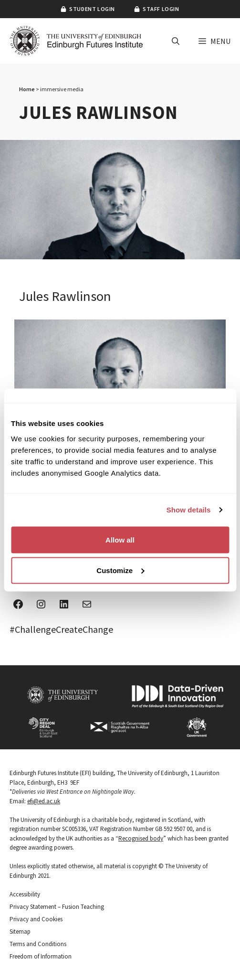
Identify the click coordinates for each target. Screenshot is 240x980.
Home (27, 89)
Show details (189, 510)
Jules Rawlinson (65, 296)
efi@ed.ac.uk (44, 801)
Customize (120, 570)
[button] (176, 41)
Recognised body (141, 838)
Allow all (120, 539)
